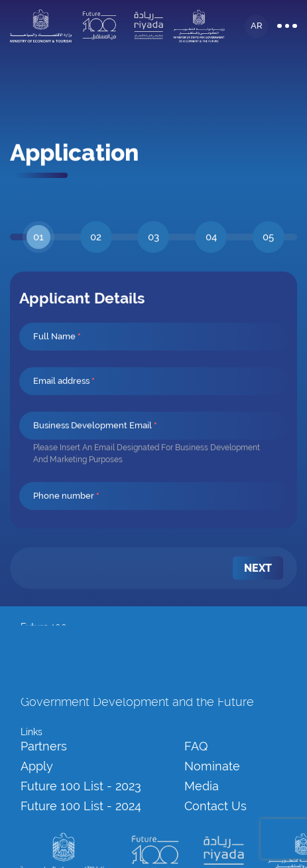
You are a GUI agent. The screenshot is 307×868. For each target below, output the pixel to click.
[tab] (39, 261)
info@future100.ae (58, 642)
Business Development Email (95, 449)
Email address (64, 405)
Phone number (66, 520)
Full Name (57, 360)
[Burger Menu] (287, 23)
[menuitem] (258, 592)
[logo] (41, 23)
